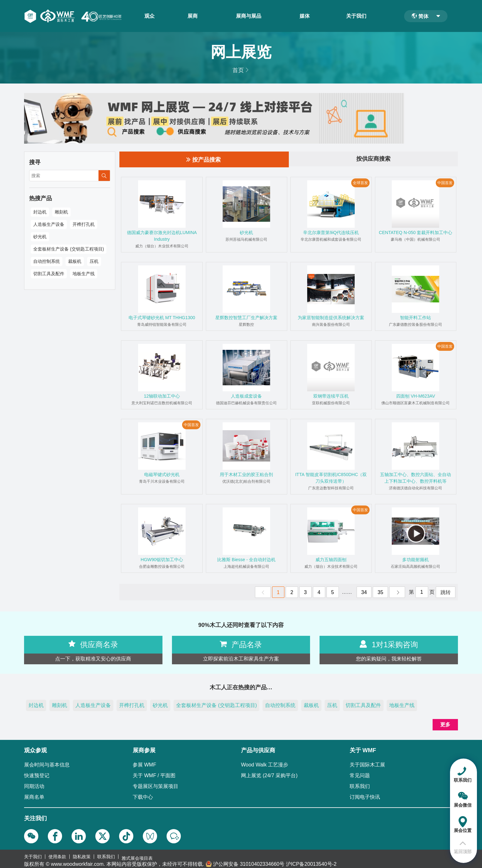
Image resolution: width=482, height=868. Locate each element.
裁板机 (75, 261)
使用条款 (57, 855)
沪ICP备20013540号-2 (311, 861)
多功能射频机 (415, 560)
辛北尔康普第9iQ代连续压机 (331, 232)
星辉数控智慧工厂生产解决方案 (246, 318)
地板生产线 (84, 274)
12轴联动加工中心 (162, 396)
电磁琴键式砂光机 (162, 474)
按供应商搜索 (373, 159)
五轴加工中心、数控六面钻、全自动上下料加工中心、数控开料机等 (415, 478)
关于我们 (358, 16)
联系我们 (106, 855)
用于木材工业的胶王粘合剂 (246, 474)
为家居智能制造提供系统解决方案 (331, 318)
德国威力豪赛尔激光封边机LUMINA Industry (162, 236)
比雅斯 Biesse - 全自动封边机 (246, 560)
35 (380, 592)
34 (364, 592)
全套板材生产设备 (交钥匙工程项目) (69, 249)
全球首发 (360, 183)
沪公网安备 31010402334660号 (249, 861)
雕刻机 (61, 212)
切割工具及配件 (49, 274)
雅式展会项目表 (137, 855)
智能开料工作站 (415, 318)
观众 (152, 16)
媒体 (307, 16)
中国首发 (445, 183)
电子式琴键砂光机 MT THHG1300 (162, 318)
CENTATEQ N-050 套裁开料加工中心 (415, 232)
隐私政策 (82, 855)
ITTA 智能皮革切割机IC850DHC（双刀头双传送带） (331, 478)
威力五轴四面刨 (331, 560)
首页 (238, 70)
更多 (445, 725)
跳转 (446, 592)
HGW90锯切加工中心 (162, 560)
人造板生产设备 (49, 224)
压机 (94, 261)
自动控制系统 (47, 261)
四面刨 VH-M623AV (416, 396)
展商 (195, 16)
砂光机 (40, 237)
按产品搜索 (203, 159)
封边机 (40, 212)
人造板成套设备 (246, 396)
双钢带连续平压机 (331, 396)
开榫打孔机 (84, 224)
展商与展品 (251, 16)
